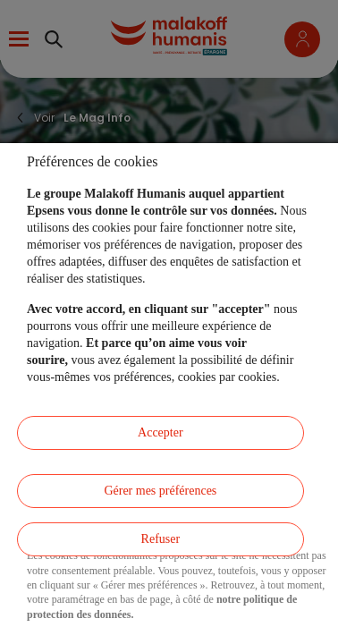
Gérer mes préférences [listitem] (160, 491)
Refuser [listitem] (161, 539)
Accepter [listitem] (161, 432)
